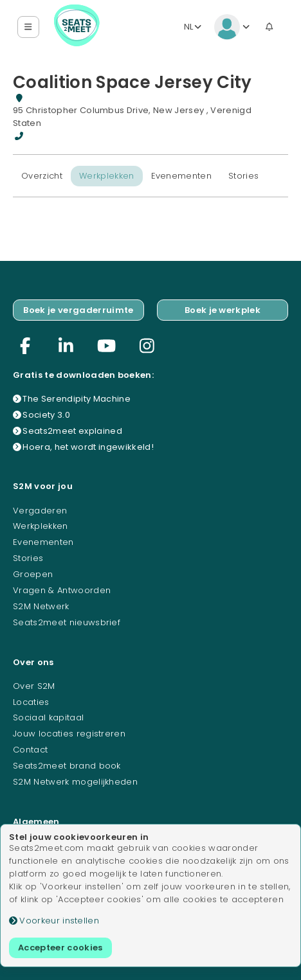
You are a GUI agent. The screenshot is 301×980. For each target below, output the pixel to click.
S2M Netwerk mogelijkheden (75, 782)
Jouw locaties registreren (69, 734)
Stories (243, 176)
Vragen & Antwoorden (62, 590)
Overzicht (42, 176)
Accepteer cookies (60, 948)
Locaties (31, 702)
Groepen (33, 574)
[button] (29, 27)
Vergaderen (40, 511)
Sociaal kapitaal (48, 717)
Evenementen (182, 176)
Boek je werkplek (223, 310)
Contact (30, 750)
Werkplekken (107, 176)
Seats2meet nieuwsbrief (67, 622)
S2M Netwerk (41, 606)
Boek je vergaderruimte (78, 310)
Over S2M (34, 686)
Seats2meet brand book (67, 766)
